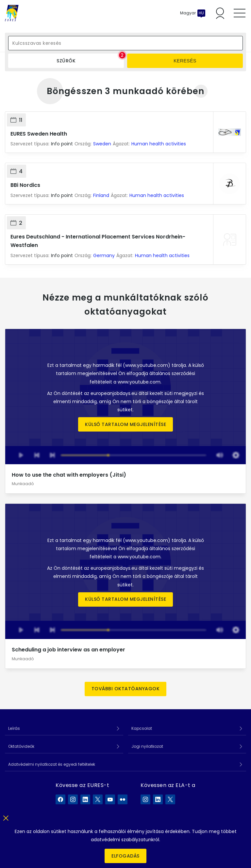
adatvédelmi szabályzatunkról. (125, 840)
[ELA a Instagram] (145, 799)
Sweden (102, 144)
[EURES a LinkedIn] (85, 799)
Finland (101, 195)
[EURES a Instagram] (73, 799)
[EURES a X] (98, 799)
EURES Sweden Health (39, 134)
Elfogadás (125, 856)
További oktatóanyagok (126, 689)
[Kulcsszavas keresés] (125, 43)
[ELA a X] (170, 799)
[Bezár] (6, 817)
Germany (104, 255)
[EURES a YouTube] (110, 799)
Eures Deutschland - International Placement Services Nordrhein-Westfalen (98, 241)
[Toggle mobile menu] (240, 13)
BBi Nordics (25, 185)
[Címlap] (12, 13)
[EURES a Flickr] (123, 799)
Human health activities (159, 144)
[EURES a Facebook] (60, 799)
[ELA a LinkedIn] (158, 799)
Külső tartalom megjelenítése (125, 424)
